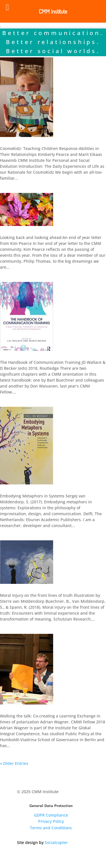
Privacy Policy (51, 821)
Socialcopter (56, 842)
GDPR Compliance (51, 815)
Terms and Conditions (51, 828)
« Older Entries (14, 763)
